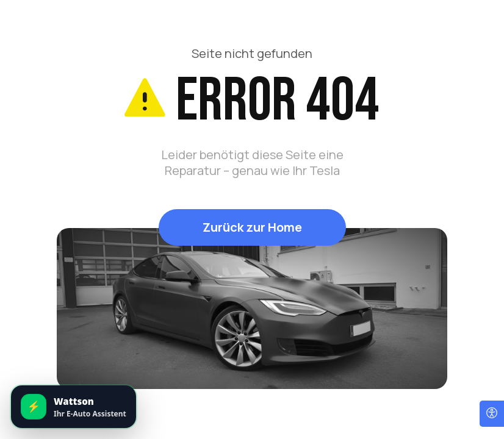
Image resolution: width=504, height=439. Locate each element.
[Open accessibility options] (492, 414)
